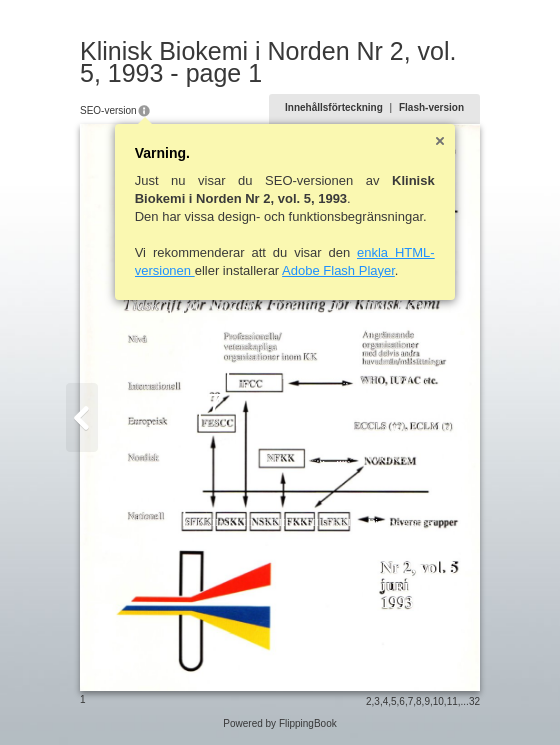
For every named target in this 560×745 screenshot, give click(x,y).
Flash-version (431, 107)
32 (474, 701)
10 (438, 701)
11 (452, 701)
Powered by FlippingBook (279, 723)
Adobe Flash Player (338, 270)
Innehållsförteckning (334, 107)
